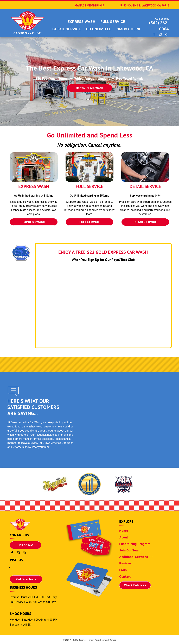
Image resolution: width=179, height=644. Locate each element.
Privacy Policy (94, 640)
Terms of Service (109, 640)
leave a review (30, 443)
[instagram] (160, 35)
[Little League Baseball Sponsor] (124, 484)
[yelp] (167, 35)
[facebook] (154, 35)
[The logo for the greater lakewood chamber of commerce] (55, 484)
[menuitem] (82, 22)
